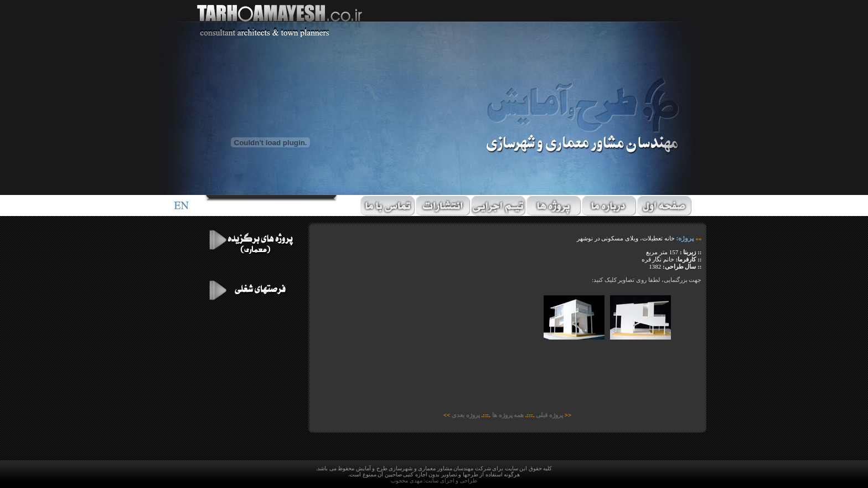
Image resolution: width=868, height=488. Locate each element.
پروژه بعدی (466, 415)
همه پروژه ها (508, 415)
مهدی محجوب (407, 481)
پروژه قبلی (550, 415)
